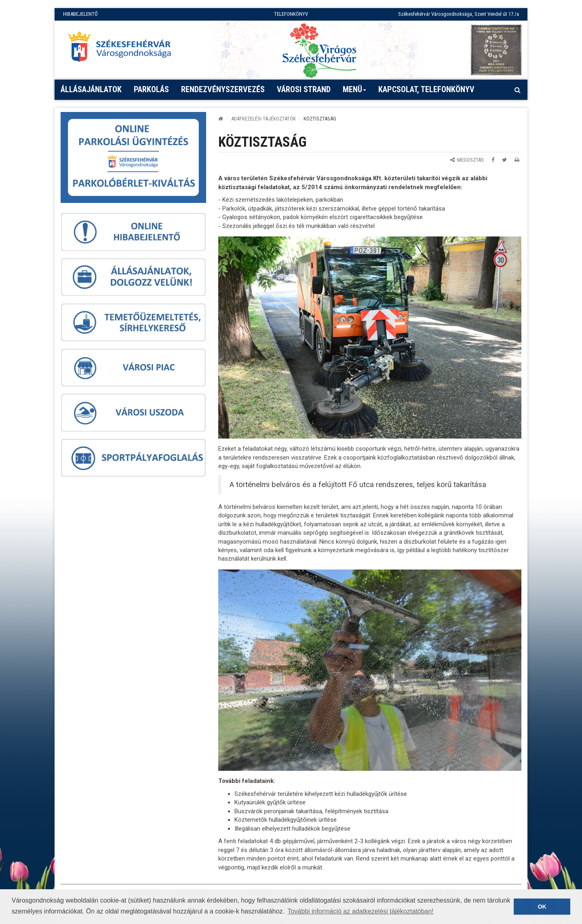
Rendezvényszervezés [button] (223, 89)
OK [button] (542, 907)
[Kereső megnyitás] (517, 90)
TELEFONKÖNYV (291, 14)
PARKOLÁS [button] (151, 89)
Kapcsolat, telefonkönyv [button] (426, 89)
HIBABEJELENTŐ (80, 14)
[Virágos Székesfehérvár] (319, 50)
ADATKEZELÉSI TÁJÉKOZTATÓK (264, 119)
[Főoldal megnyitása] (123, 49)
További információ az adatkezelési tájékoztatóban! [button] (360, 911)
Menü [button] (355, 92)
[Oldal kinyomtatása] (517, 160)
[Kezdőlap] (221, 119)
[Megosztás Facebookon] (493, 160)
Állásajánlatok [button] (91, 89)
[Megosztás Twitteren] (504, 160)
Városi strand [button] (304, 89)
